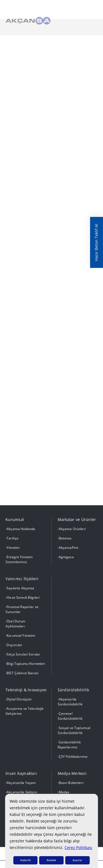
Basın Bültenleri (71, 783)
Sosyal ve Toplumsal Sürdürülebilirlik (74, 730)
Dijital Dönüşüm (19, 699)
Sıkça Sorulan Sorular (23, 654)
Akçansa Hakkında (21, 529)
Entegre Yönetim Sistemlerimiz (19, 559)
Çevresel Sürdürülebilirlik (70, 716)
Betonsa (65, 538)
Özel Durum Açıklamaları (16, 624)
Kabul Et (26, 860)
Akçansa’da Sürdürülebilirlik (70, 702)
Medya (64, 792)
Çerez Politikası (78, 847)
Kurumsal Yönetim (21, 635)
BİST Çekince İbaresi (23, 673)
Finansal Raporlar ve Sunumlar (22, 609)
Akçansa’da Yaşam (21, 783)
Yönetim (13, 548)
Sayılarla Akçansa (20, 588)
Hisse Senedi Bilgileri (23, 597)
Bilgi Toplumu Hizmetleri (26, 664)
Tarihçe (12, 538)
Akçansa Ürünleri (72, 529)
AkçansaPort (69, 548)
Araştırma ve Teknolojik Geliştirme (24, 711)
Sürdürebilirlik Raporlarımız (69, 745)
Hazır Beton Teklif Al (96, 242)
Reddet (51, 860)
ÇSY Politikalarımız (73, 757)
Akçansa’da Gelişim (22, 792)
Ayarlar (77, 860)
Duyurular (14, 645)
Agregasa (66, 557)
